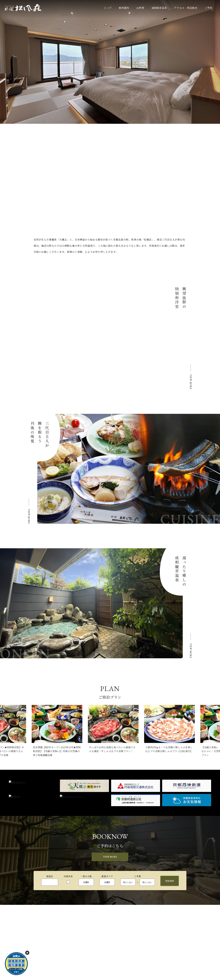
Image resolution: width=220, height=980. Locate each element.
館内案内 (124, 8)
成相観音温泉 (159, 8)
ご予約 (209, 8)
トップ (108, 8)
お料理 (140, 8)
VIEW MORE (110, 857)
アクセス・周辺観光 (186, 8)
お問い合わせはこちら (106, 972)
